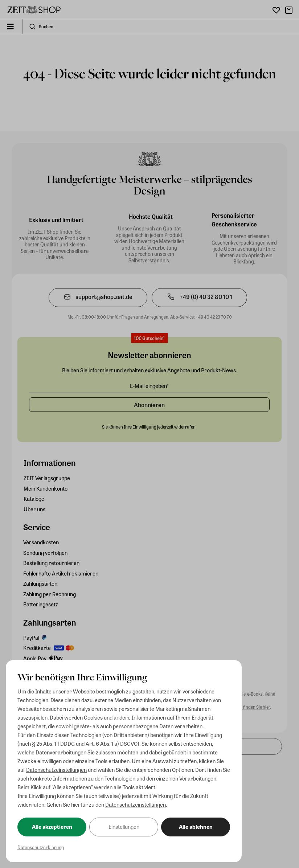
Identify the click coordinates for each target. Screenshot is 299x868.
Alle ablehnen (196, 827)
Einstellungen (124, 827)
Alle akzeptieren (52, 827)
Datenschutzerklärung (41, 847)
